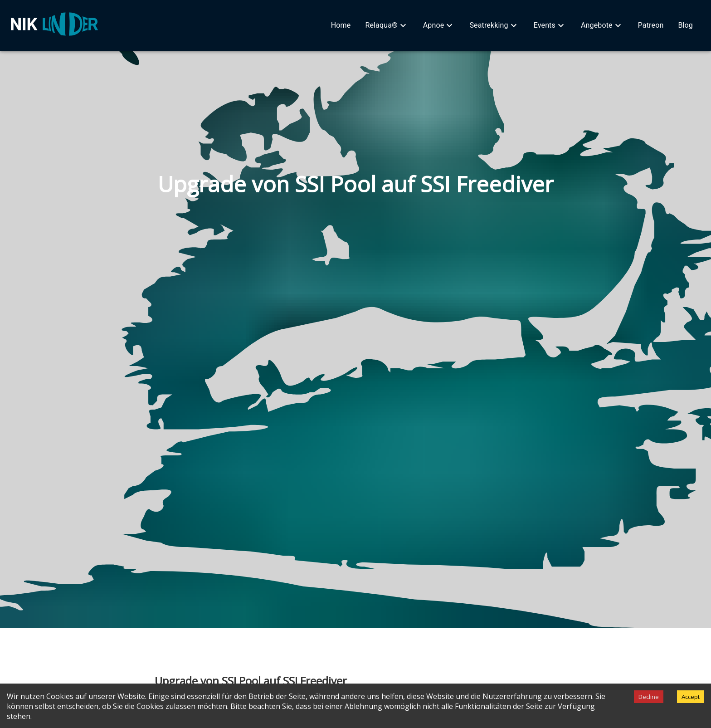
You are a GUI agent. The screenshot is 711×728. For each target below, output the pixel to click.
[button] (341, 25)
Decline (649, 697)
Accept (691, 697)
